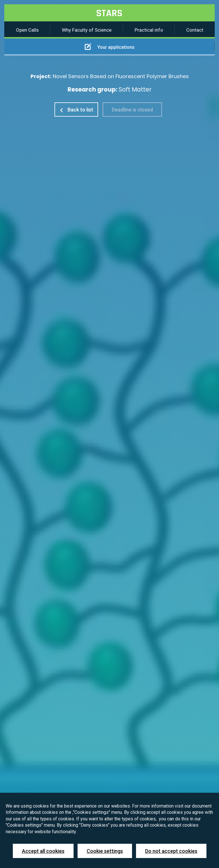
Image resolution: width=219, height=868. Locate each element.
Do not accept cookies (171, 851)
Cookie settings (105, 851)
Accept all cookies (43, 851)
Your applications (110, 46)
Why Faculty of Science (87, 30)
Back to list (76, 110)
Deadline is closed (132, 110)
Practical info (149, 30)
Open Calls (27, 30)
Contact (195, 30)
